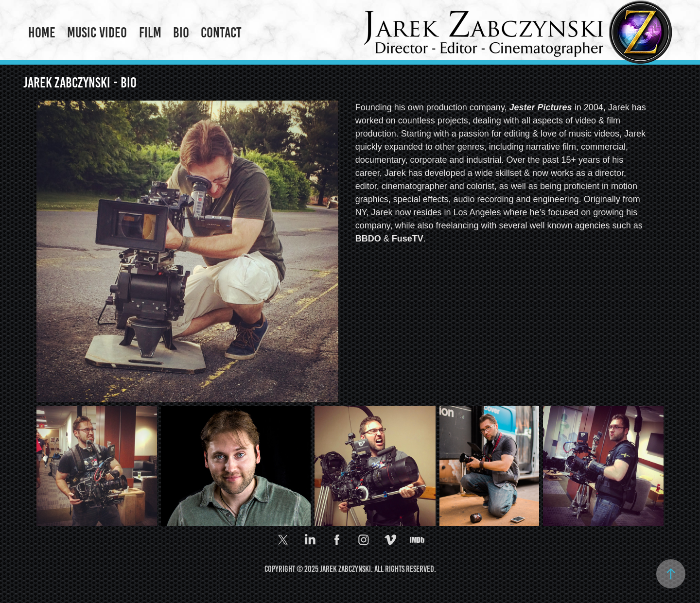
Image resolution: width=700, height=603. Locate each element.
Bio (181, 33)
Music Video (97, 33)
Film (150, 33)
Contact (221, 33)
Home (42, 33)
